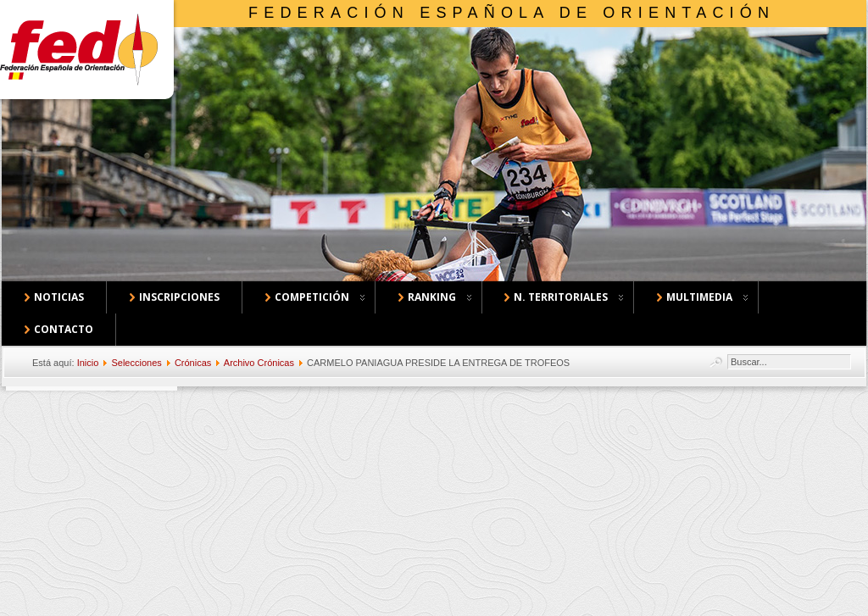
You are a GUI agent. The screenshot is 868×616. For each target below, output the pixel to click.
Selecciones (136, 363)
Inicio (88, 363)
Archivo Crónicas (259, 363)
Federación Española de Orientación (512, 13)
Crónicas (193, 363)
